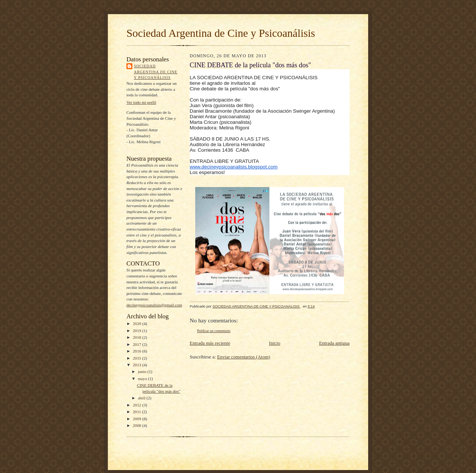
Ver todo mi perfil (141, 102)
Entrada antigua (334, 343)
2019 (137, 331)
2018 (137, 337)
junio (143, 371)
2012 (137, 405)
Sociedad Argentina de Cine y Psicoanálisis (221, 33)
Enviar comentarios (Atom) (244, 357)
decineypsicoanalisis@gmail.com (154, 305)
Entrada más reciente (210, 343)
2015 (137, 358)
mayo (143, 379)
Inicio (274, 343)
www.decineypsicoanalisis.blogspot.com (234, 167)
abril (142, 398)
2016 (137, 351)
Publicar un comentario (214, 331)
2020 (137, 324)
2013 (137, 365)
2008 (137, 425)
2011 (137, 412)
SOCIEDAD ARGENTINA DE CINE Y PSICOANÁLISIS (156, 72)
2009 (137, 419)
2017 (137, 344)
